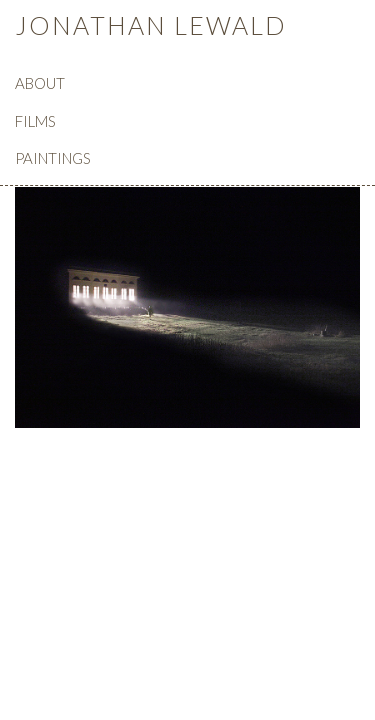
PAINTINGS (53, 158)
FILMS (35, 121)
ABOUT (40, 83)
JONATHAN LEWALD (151, 25)
